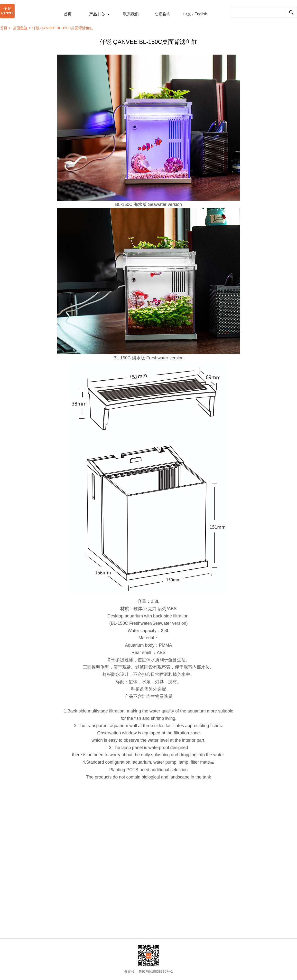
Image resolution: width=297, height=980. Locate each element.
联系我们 (131, 14)
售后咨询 (163, 14)
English (201, 14)
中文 (187, 14)
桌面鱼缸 (20, 28)
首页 (68, 14)
